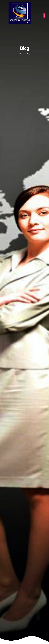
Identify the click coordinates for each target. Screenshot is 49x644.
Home (22, 54)
